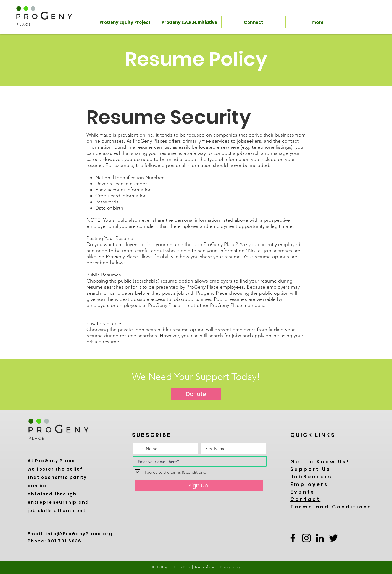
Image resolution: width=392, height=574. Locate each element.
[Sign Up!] (199, 486)
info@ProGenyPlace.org (79, 534)
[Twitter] (333, 538)
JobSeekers (311, 477)
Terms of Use (205, 567)
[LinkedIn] (320, 538)
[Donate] (196, 394)
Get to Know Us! (320, 462)
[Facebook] (293, 538)
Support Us (311, 469)
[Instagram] (306, 538)
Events (303, 492)
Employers (310, 484)
